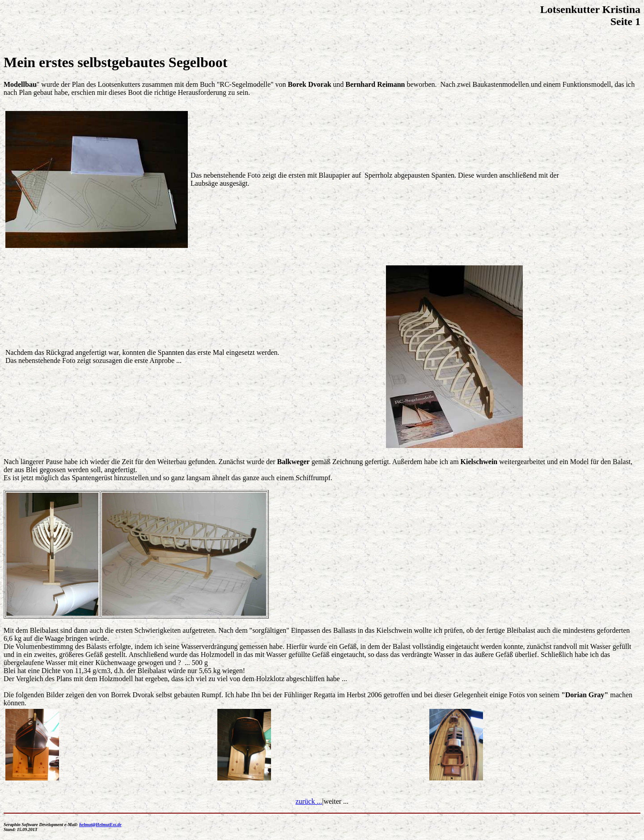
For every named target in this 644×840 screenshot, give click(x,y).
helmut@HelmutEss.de (100, 825)
